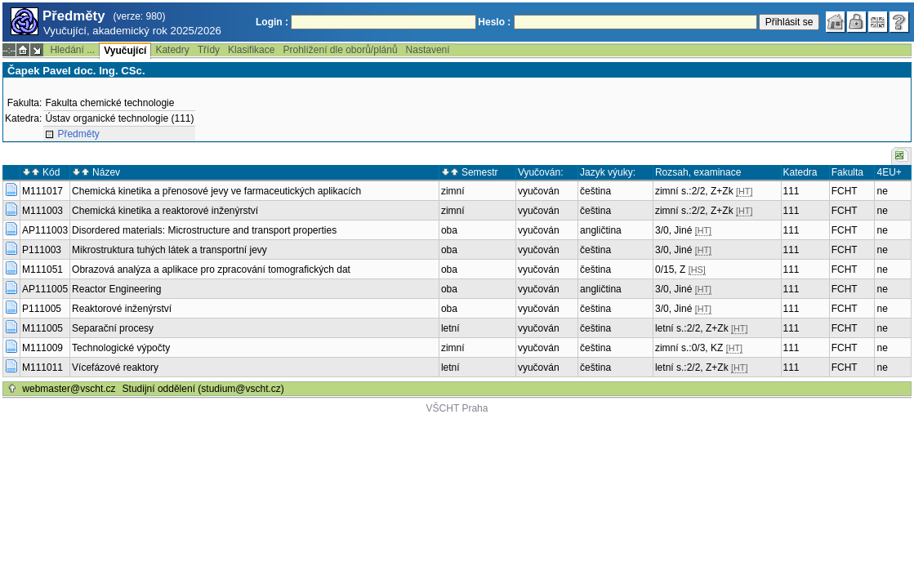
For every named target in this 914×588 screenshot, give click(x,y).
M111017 (42, 191)
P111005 (42, 309)
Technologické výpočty (121, 348)
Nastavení (428, 50)
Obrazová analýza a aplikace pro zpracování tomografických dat (211, 269)
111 (791, 191)
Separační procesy (113, 328)
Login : (272, 22)
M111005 (42, 328)
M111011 (42, 367)
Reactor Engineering (116, 289)
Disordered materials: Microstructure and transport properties (204, 230)
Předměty (78, 134)
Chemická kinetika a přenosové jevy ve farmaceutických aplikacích (216, 191)
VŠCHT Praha (457, 408)
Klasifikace (251, 50)
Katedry (172, 50)
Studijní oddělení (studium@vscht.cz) (203, 389)
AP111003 (45, 230)
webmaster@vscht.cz (69, 389)
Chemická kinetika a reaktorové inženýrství (165, 211)
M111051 (42, 269)
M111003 (42, 211)
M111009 (42, 348)
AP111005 (45, 289)
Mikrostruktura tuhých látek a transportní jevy (169, 250)
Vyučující (125, 51)
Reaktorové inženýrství (122, 309)
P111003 (42, 250)
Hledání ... (72, 50)
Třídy (209, 50)
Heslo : (494, 22)
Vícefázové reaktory (115, 367)
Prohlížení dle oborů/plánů (340, 50)
